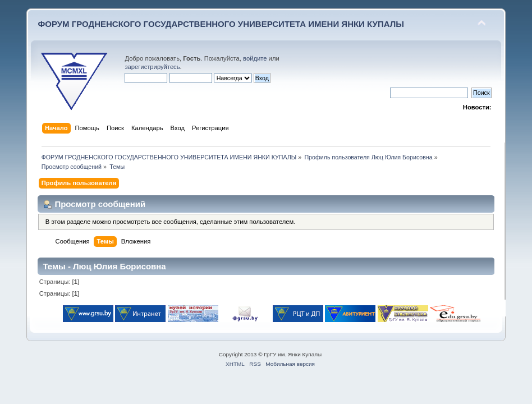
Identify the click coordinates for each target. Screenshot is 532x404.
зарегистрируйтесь (152, 67)
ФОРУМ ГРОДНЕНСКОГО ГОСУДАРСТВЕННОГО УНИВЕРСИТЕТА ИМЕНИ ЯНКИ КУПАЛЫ (221, 24)
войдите (255, 58)
